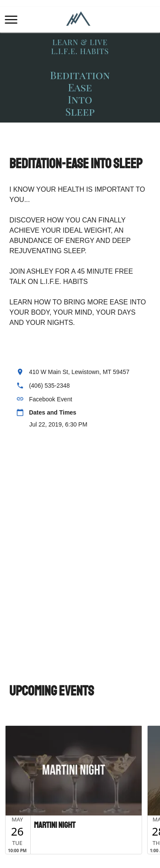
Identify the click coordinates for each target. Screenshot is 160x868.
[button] (11, 20)
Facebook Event (51, 399)
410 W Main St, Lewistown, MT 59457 (79, 372)
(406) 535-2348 (49, 386)
